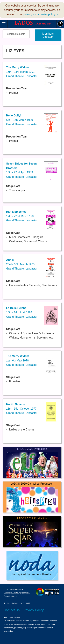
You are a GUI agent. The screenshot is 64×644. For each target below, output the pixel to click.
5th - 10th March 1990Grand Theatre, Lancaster (22, 120)
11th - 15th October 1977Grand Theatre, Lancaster (22, 409)
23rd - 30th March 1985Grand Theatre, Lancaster (22, 264)
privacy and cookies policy (39, 14)
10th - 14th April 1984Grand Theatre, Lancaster (22, 312)
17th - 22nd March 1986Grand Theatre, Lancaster (22, 216)
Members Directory (48, 35)
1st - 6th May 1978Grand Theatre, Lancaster (22, 360)
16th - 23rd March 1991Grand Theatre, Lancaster (22, 72)
